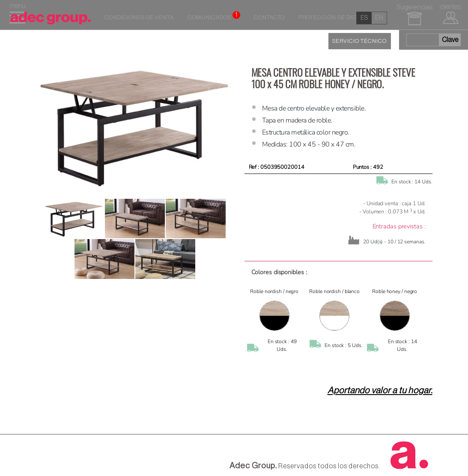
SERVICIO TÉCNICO (359, 41)
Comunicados (214, 16)
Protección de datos (331, 18)
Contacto (269, 18)
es (364, 18)
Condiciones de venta (139, 18)
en (379, 18)
